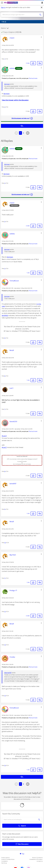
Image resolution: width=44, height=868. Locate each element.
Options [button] (3, 28)
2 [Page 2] (23, 133)
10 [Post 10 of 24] (5, 543)
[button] (41, 37)
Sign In (42, 3)
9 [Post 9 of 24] (5, 509)
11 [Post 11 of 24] (5, 578)
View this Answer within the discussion (15, 100)
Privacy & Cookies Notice (8, 859)
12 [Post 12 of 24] (5, 612)
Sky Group (4, 863)
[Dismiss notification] (42, 7)
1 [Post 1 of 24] (5, 59)
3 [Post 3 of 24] (5, 222)
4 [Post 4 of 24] (5, 269)
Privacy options (5, 858)
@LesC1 (4, 436)
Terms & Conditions (37, 858)
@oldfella (5, 315)
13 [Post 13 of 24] (5, 645)
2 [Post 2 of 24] (5, 107)
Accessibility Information (36, 859)
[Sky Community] (11, 3)
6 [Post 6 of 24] (5, 376)
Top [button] (23, 854)
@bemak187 (8, 673)
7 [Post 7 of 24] (5, 409)
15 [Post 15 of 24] (5, 765)
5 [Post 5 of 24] (5, 338)
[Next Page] (28, 133)
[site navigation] (2, 3)
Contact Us (40, 861)
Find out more (33, 78)
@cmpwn (7, 84)
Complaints (4, 861)
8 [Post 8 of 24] (5, 471)
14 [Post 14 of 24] (5, 696)
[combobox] (20, 15)
